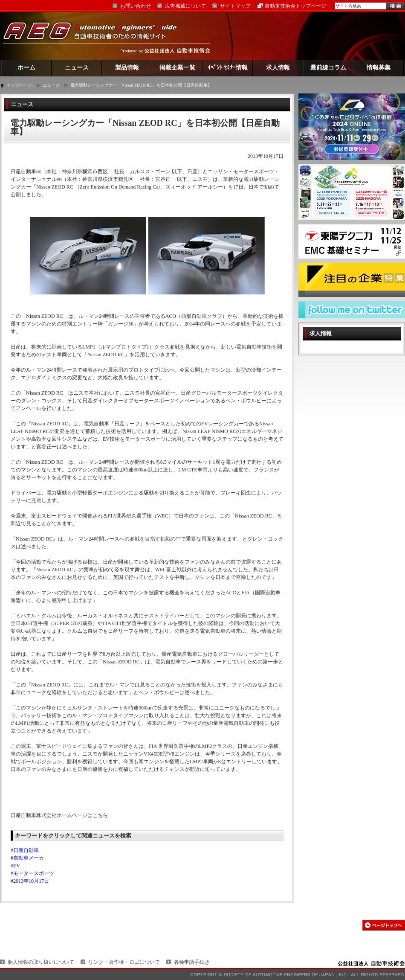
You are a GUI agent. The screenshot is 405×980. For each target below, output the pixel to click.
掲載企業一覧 (177, 68)
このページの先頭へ (384, 925)
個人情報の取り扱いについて (41, 962)
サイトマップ (235, 6)
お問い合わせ (136, 6)
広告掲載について (185, 6)
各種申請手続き (192, 962)
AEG (95, 36)
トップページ (19, 85)
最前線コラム (328, 68)
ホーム (26, 68)
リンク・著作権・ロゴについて (124, 962)
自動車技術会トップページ (295, 6)
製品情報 (127, 68)
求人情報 (278, 68)
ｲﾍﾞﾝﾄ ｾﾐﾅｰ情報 (228, 68)
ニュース (77, 68)
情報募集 (379, 68)
